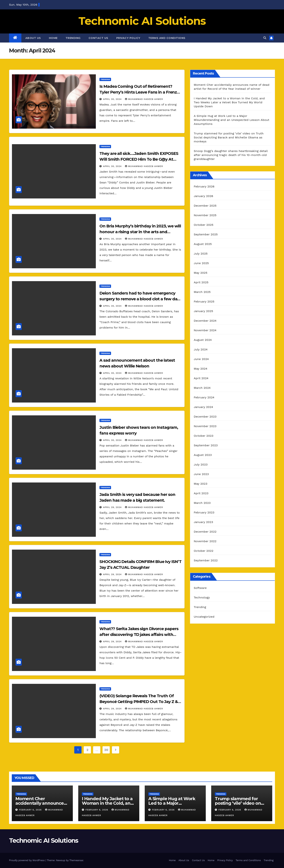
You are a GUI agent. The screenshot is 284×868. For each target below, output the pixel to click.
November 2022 (205, 541)
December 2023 (205, 417)
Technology (202, 597)
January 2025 (203, 311)
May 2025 (201, 273)
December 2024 (205, 321)
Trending (73, 38)
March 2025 (202, 292)
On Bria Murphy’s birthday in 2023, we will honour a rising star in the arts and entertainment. (140, 232)
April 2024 (201, 378)
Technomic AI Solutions (142, 21)
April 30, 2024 (113, 99)
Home (53, 38)
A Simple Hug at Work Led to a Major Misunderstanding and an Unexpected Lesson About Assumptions (232, 120)
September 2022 (206, 560)
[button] (265, 38)
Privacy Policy (128, 38)
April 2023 (201, 493)
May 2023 (201, 484)
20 (106, 750)
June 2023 (201, 474)
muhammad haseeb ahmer (144, 99)
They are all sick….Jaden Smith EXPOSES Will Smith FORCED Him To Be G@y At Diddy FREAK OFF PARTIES (139, 159)
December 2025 (205, 206)
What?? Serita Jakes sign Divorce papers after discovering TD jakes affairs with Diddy (139, 635)
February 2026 (204, 186)
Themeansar (76, 860)
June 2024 (201, 359)
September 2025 (206, 234)
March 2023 (202, 503)
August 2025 (203, 244)
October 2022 (204, 551)
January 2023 (203, 522)
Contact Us (98, 38)
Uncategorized (204, 617)
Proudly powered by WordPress (27, 860)
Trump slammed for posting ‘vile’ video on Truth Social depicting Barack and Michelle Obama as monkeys (229, 137)
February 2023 (204, 512)
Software (200, 588)
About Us (33, 38)
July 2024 (201, 349)
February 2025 (204, 301)
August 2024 (203, 340)
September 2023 (206, 445)
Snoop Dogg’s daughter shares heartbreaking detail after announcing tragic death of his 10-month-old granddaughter (231, 155)
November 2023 (205, 426)
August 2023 (203, 455)
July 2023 (201, 464)
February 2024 (204, 397)
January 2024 (203, 407)
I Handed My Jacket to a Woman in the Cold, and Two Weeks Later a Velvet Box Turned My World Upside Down (229, 102)
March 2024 (202, 388)
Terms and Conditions (167, 38)
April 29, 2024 (113, 507)
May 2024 (201, 369)
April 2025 (201, 282)
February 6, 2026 (31, 810)
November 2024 (205, 330)
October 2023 (204, 436)
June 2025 (201, 263)
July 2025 (201, 254)
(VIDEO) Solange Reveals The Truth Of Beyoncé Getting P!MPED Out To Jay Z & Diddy (139, 702)
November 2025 (205, 215)
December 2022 (205, 532)
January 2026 (203, 196)
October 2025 (204, 225)
